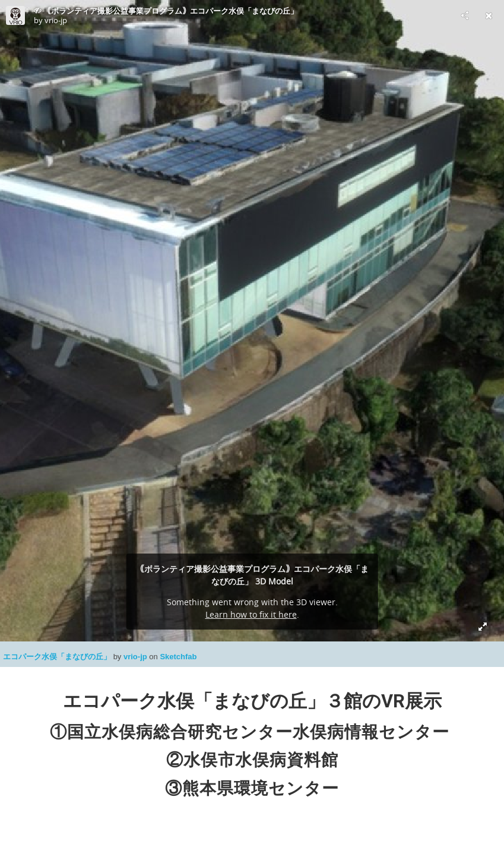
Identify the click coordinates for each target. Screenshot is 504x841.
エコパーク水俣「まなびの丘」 (58, 657)
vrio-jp (136, 657)
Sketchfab (178, 657)
